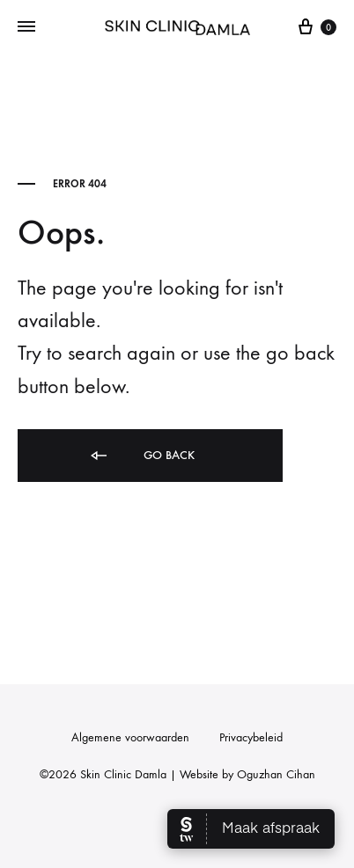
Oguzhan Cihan (276, 774)
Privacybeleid (251, 737)
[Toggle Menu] (26, 27)
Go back (141, 456)
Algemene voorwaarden (130, 737)
